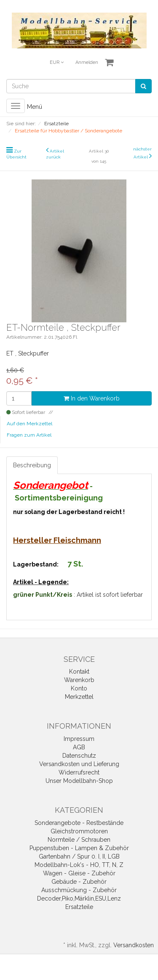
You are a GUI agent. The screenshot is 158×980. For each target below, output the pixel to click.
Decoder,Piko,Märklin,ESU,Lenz (79, 898)
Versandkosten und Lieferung (79, 764)
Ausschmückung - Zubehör (79, 890)
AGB (79, 747)
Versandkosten (134, 945)
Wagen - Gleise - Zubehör (79, 873)
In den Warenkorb (92, 398)
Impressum (79, 739)
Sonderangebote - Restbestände (79, 823)
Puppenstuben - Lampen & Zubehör (79, 848)
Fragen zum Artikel (29, 435)
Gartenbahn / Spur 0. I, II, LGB (79, 856)
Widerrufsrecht (79, 772)
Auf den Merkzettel (29, 424)
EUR (57, 62)
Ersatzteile (79, 907)
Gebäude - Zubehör (79, 882)
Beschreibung (32, 465)
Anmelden (87, 62)
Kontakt (79, 672)
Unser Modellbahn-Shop (79, 781)
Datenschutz (79, 756)
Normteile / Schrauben (79, 840)
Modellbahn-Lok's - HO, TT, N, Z (79, 865)
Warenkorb (79, 680)
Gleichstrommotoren (79, 831)
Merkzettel (79, 697)
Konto (79, 688)
